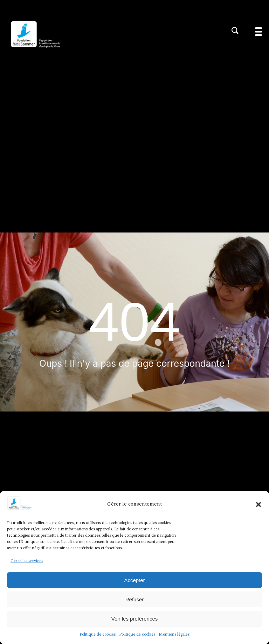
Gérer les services (27, 561)
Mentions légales (174, 635)
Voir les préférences (135, 619)
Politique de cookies (98, 635)
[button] (258, 505)
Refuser (135, 599)
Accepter (134, 580)
